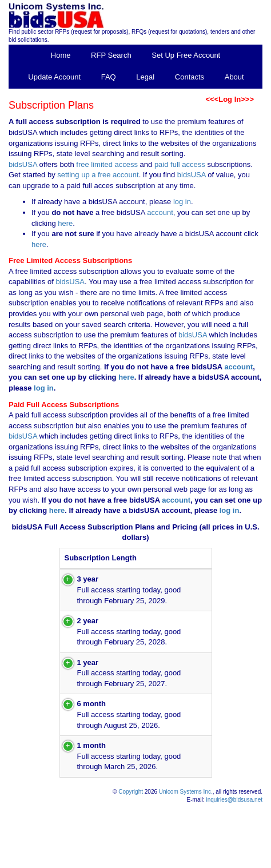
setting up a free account (98, 175)
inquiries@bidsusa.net (234, 864)
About (234, 77)
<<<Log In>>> (230, 99)
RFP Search (111, 55)
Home (61, 55)
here (65, 223)
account (159, 212)
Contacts (190, 77)
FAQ (109, 77)
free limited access (107, 164)
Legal (145, 77)
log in (182, 202)
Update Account (54, 77)
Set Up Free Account (186, 55)
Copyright (131, 855)
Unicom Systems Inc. (186, 855)
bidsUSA (23, 164)
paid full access (180, 164)
